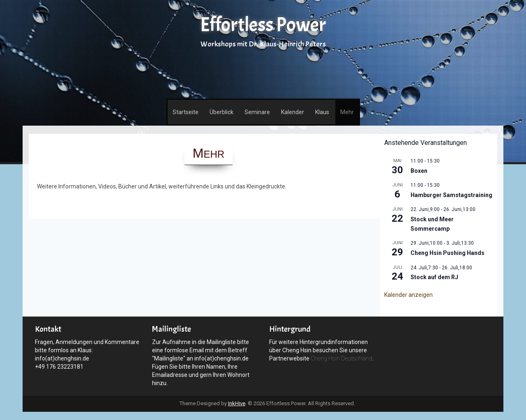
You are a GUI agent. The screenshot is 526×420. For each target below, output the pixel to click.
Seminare (257, 112)
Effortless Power (263, 25)
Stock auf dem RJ (434, 277)
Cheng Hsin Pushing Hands (448, 253)
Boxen (419, 171)
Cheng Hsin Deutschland (341, 358)
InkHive (237, 403)
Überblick (221, 112)
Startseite (186, 112)
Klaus (322, 112)
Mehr (347, 112)
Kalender (293, 112)
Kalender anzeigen (408, 295)
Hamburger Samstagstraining (451, 195)
